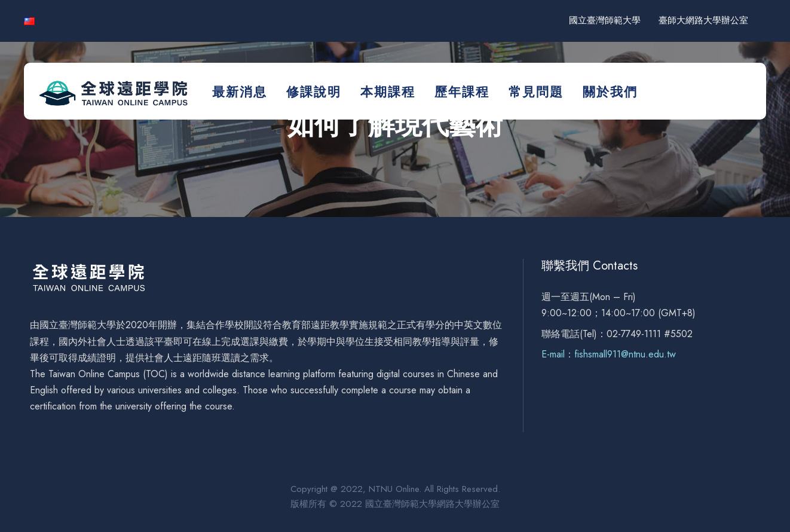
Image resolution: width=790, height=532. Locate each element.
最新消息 (240, 92)
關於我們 (610, 92)
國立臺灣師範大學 (605, 20)
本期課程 (388, 92)
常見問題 (536, 92)
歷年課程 (462, 92)
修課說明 (314, 92)
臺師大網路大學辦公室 (703, 20)
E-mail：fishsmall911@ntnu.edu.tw (609, 354)
